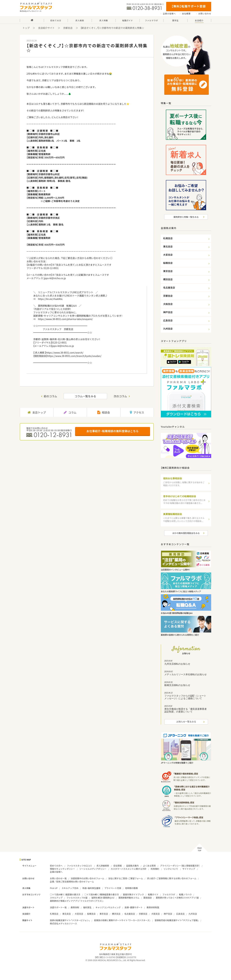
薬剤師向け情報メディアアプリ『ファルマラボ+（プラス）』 (77, 901)
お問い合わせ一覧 (58, 878)
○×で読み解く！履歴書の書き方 (65, 894)
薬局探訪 (148, 898)
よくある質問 (149, 866)
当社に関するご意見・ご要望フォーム (126, 878)
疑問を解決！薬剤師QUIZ (103, 898)
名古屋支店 (130, 914)
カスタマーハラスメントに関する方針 (129, 869)
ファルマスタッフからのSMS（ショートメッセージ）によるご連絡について (186, 696)
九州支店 (193, 914)
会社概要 (186, 14)
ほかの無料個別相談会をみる (186, 533)
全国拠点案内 (132, 866)
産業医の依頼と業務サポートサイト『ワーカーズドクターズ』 (122, 920)
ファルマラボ (169, 894)
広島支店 (180, 914)
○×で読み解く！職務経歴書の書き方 (102, 894)
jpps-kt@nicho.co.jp (55, 278)
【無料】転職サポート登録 (189, 6)
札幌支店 (54, 914)
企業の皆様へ (169, 14)
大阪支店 (155, 914)
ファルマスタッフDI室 (77, 898)
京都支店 (68, 28)
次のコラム (120, 396)
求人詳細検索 (103, 866)
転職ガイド (153, 894)
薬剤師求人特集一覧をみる (186, 217)
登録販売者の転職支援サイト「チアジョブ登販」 (177, 920)
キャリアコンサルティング (108, 907)
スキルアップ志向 (70, 888)
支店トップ (37, 412)
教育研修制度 (153, 907)
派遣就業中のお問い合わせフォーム (87, 878)
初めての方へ (56, 866)
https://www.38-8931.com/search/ (65, 353)
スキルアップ (56, 898)
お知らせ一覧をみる (186, 722)
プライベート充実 (113, 888)
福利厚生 (87, 907)
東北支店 (66, 914)
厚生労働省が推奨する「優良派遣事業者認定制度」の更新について (186, 709)
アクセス (137, 412)
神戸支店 (168, 914)
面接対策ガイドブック (133, 894)
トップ (26, 28)
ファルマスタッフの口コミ (79, 866)
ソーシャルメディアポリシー (93, 869)
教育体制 (75, 907)
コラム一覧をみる (85, 396)
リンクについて (171, 869)
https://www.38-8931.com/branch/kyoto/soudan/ (74, 356)
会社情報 (118, 866)
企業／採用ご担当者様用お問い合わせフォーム (72, 882)
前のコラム (51, 396)
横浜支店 (116, 914)
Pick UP (54, 888)
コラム (70, 412)
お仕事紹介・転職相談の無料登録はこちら (112, 431)
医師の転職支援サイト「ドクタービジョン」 (70, 920)
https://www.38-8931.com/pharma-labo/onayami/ (65, 319)
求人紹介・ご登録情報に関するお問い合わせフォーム (172, 878)
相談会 (104, 412)
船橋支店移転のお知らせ (186, 684)
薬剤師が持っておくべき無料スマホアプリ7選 (177, 898)
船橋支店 (91, 914)
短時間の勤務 (132, 888)
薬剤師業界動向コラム (129, 898)
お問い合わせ (205, 14)
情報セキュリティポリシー (62, 869)
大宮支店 (79, 914)
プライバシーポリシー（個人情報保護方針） (180, 866)
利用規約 (155, 869)
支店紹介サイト (46, 28)
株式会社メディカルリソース (63, 923)
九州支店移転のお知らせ (186, 663)
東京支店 (104, 914)
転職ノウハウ (185, 894)
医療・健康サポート (134, 907)
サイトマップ (189, 869)
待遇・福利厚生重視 (91, 888)
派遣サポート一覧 (58, 907)
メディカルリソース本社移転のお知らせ (186, 674)
